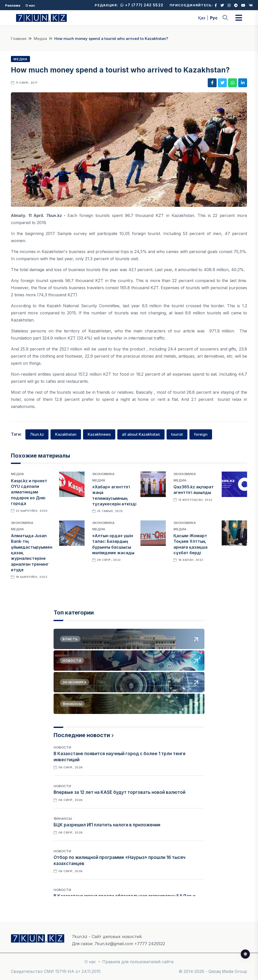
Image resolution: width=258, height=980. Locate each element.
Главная (19, 39)
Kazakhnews (99, 434)
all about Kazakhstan (141, 434)
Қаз (202, 18)
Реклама (13, 5)
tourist (177, 434)
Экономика (103, 474)
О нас (30, 5)
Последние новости (82, 735)
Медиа (40, 39)
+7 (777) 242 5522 (142, 5)
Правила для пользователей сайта (138, 962)
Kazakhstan (66, 434)
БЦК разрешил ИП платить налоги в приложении (107, 825)
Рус (214, 18)
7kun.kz (37, 434)
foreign (201, 434)
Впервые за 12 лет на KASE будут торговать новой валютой (119, 792)
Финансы (63, 818)
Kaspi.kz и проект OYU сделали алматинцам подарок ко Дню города (29, 492)
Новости (62, 747)
